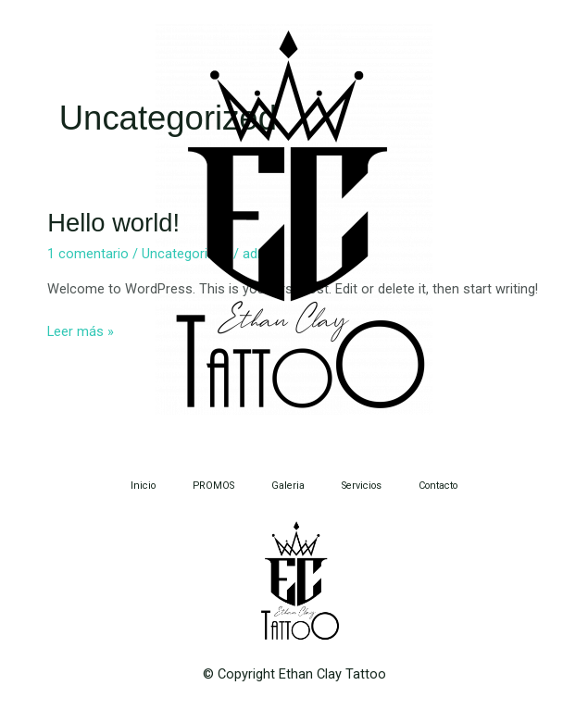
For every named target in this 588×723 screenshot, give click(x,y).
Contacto (438, 486)
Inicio (143, 486)
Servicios (362, 486)
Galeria (288, 486)
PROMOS (213, 486)
